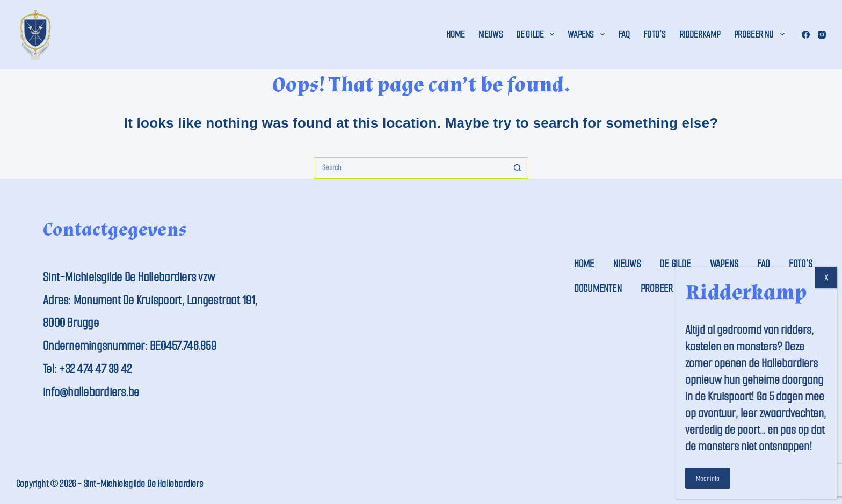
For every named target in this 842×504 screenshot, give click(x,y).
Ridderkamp (700, 34)
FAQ (624, 34)
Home (456, 34)
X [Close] (826, 277)
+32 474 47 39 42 (95, 369)
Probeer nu (761, 34)
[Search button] (518, 168)
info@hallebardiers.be (91, 392)
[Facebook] (806, 35)
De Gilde (538, 34)
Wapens (588, 34)
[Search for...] (410, 168)
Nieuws (491, 34)
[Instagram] (822, 35)
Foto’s (654, 34)
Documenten (598, 288)
